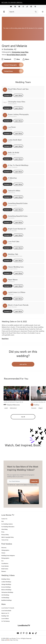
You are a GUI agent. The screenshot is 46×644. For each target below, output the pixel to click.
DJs (2, 561)
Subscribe (34, 481)
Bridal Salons (5, 569)
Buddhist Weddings (6, 600)
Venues (3, 553)
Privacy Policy (33, 484)
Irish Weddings (5, 595)
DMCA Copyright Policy (8, 537)
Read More (5, 339)
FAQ (3, 521)
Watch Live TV (5, 613)
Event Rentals (5, 566)
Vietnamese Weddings (7, 592)
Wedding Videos (6, 579)
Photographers (5, 558)
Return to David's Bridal (12, 2)
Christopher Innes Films (20, 52)
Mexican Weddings (6, 590)
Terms (25, 484)
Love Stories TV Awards (8, 608)
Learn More (18, 95)
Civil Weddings (5, 598)
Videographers (5, 550)
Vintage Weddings (6, 584)
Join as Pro (23, 364)
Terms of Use (5, 540)
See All (23, 417)
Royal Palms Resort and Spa (16, 54)
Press (3, 532)
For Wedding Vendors (7, 524)
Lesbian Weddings (6, 582)
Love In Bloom (5, 618)
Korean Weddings (6, 587)
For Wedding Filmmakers (8, 527)
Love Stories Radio (6, 611)
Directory (4, 548)
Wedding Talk (5, 616)
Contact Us (8, 95)
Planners (4, 571)
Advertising (4, 529)
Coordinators (5, 563)
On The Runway (6, 621)
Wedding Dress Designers (8, 555)
